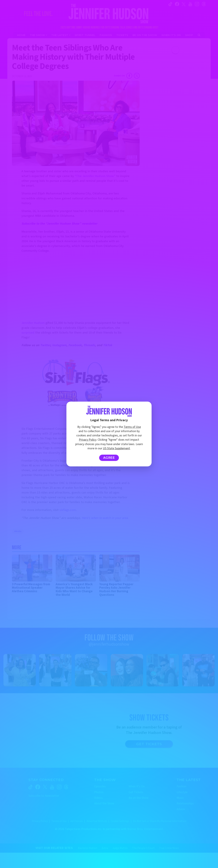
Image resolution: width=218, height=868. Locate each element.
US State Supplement (116, 448)
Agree (109, 458)
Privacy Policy (88, 440)
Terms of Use (132, 427)
